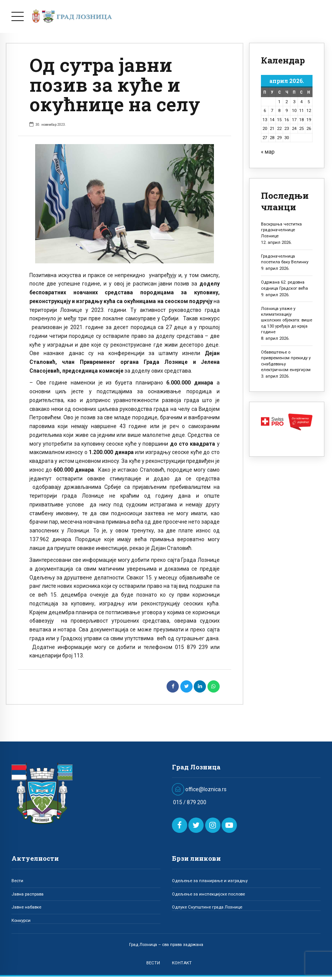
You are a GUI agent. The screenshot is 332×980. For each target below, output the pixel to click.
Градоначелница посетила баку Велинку (285, 259)
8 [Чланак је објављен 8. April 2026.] (279, 110)
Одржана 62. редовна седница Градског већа (284, 285)
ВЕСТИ (153, 963)
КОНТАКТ (182, 963)
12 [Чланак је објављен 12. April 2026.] (309, 110)
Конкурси (21, 920)
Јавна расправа (28, 894)
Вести (17, 881)
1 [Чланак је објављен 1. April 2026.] (279, 102)
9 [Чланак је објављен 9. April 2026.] (287, 110)
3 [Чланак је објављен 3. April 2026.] (294, 102)
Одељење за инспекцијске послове (208, 894)
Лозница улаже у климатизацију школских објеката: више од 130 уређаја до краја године (287, 320)
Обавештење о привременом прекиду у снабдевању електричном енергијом (286, 361)
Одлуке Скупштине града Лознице (207, 907)
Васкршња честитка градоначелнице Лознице (281, 230)
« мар (268, 152)
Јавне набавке (26, 907)
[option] (125, 204)
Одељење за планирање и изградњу (210, 881)
